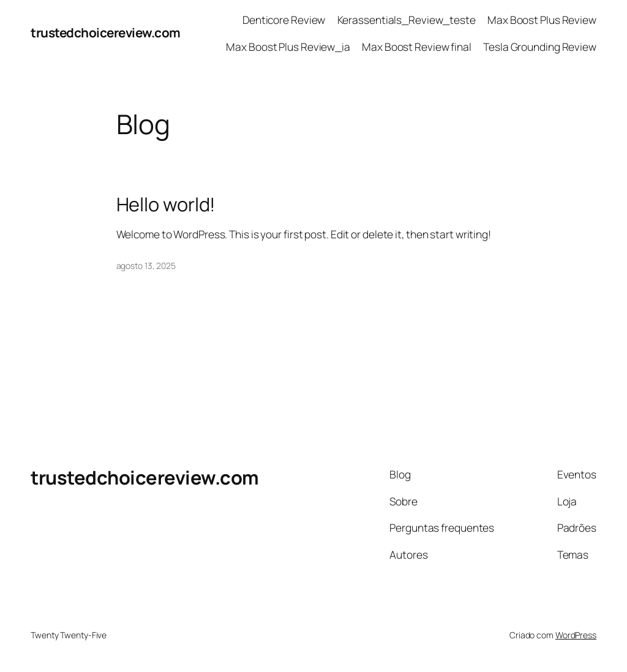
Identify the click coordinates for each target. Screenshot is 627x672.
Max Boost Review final (417, 47)
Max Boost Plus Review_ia (288, 47)
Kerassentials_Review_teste (407, 20)
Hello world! (166, 204)
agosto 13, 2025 (146, 266)
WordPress (576, 635)
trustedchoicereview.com (106, 32)
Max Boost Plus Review (542, 20)
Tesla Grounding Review (540, 47)
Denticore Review (284, 20)
